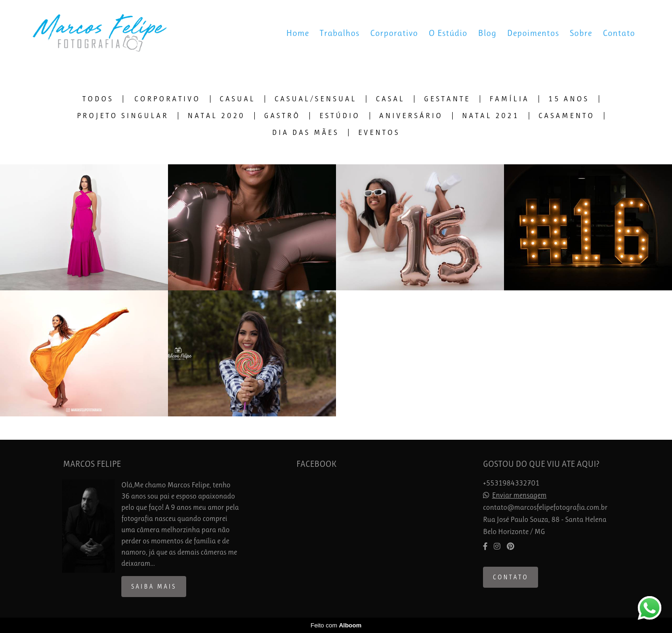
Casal (390, 99)
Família (509, 99)
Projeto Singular (123, 116)
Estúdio (339, 116)
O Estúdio (448, 33)
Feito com (336, 625)
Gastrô (282, 116)
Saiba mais (154, 587)
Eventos (379, 133)
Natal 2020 (216, 116)
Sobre (581, 33)
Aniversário (411, 116)
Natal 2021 (491, 116)
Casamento (567, 116)
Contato (619, 33)
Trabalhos (339, 33)
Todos (98, 99)
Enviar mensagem (519, 495)
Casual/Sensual (315, 99)
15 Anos (569, 99)
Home (297, 33)
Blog (487, 33)
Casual (238, 99)
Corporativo (394, 33)
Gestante (447, 99)
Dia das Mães (305, 133)
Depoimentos (533, 33)
